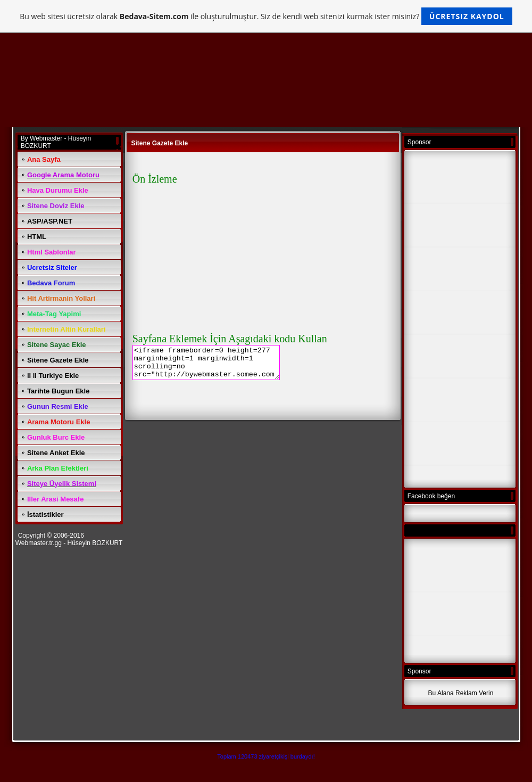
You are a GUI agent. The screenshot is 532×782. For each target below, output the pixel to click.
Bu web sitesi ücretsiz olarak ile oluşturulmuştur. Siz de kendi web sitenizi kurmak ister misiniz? (266, 16)
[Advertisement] (461, 320)
